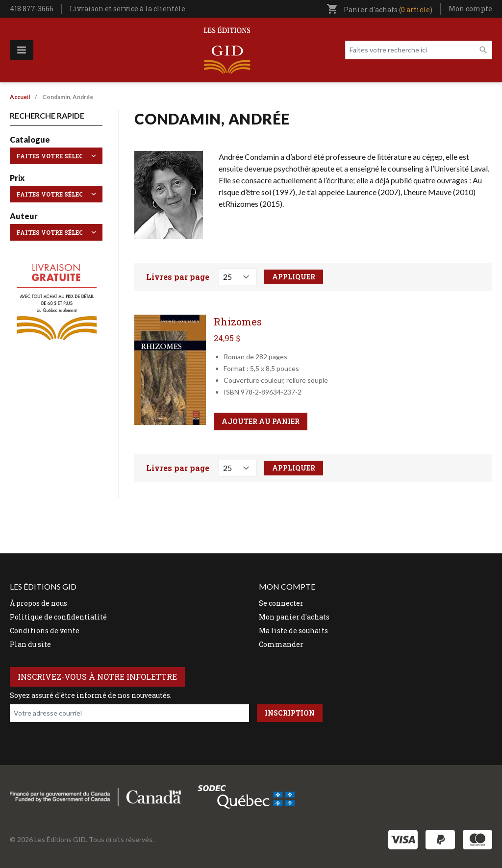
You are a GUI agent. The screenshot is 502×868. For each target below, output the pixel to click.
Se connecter (281, 603)
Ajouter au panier (261, 421)
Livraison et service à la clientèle (127, 9)
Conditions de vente (45, 631)
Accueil (20, 97)
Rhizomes (238, 322)
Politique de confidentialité (58, 617)
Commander (281, 644)
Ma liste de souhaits (293, 631)
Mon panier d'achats (294, 617)
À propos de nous (38, 603)
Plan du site (30, 644)
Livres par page (178, 277)
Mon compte (470, 9)
